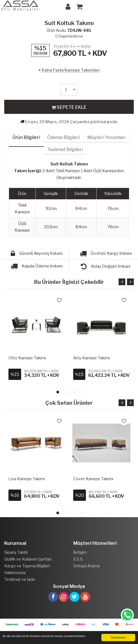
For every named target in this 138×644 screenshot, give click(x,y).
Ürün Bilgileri (26, 137)
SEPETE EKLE (69, 107)
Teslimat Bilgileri (65, 150)
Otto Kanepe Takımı (27, 358)
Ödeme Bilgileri (64, 137)
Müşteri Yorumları (106, 137)
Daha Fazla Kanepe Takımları (71, 70)
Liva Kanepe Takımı (27, 479)
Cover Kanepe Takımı (93, 479)
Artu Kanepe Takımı (92, 358)
